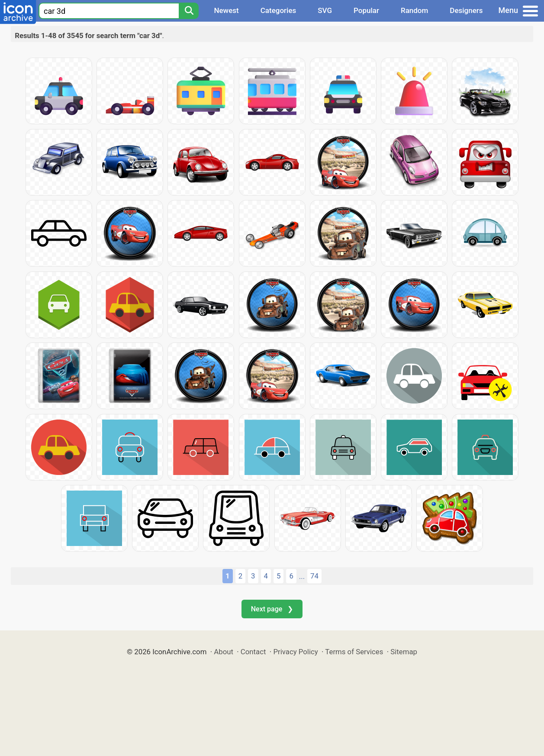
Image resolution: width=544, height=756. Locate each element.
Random (414, 10)
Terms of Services (354, 652)
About (224, 652)
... (302, 576)
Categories (278, 10)
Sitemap (404, 652)
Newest (226, 10)
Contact (253, 652)
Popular (366, 10)
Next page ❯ (272, 609)
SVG (325, 10)
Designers (466, 10)
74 (314, 576)
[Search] (189, 11)
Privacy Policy (295, 652)
